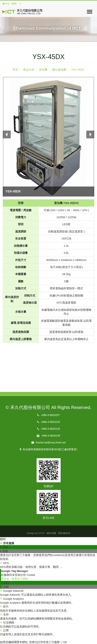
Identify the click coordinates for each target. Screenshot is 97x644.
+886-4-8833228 (48, 422)
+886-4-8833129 (48, 429)
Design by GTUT (36, 533)
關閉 (3, 539)
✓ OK (64, 642)
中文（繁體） (12, 4)
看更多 (5, 579)
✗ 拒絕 (4, 551)
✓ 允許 (4, 547)
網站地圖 (51, 533)
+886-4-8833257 (48, 415)
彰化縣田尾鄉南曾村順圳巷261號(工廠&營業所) (48, 449)
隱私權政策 (64, 533)
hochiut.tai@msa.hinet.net (48, 442)
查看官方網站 (20, 579)
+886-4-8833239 (48, 436)
